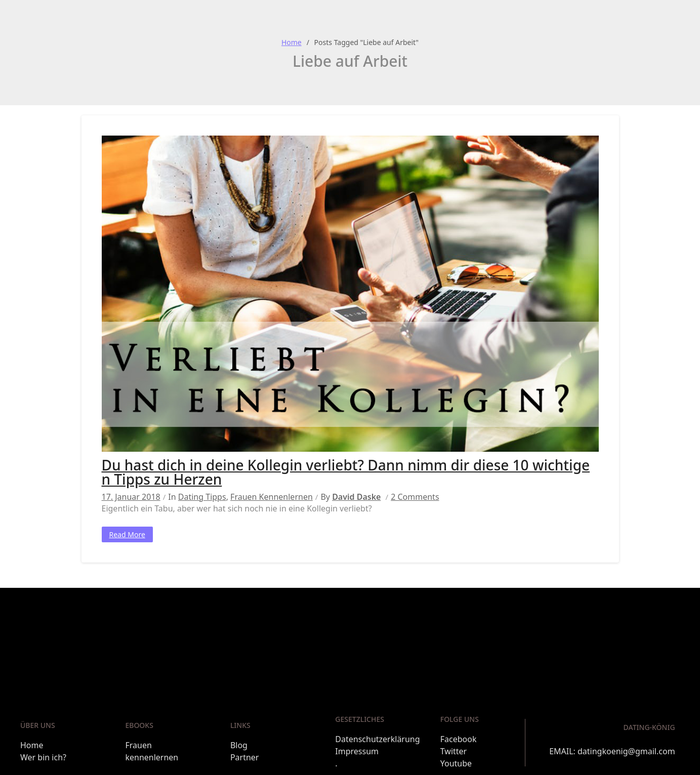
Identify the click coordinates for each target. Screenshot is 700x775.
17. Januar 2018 (131, 497)
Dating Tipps (202, 497)
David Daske (356, 497)
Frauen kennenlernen (272, 497)
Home (292, 42)
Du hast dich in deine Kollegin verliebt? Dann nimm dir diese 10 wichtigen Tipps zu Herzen (346, 472)
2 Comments (415, 497)
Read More (127, 534)
